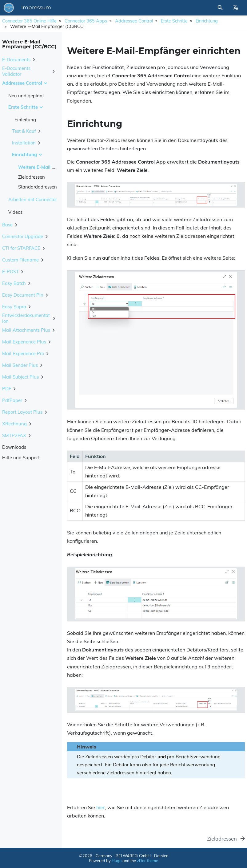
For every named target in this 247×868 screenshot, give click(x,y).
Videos (15, 212)
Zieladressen (32, 177)
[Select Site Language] (236, 8)
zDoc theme (147, 861)
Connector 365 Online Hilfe (29, 21)
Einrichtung (207, 21)
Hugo (117, 861)
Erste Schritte (174, 21)
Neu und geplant (26, 96)
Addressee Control (134, 21)
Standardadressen (38, 187)
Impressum (36, 8)
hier (101, 807)
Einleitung (25, 120)
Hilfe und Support (21, 458)
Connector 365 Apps (86, 21)
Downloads (14, 447)
